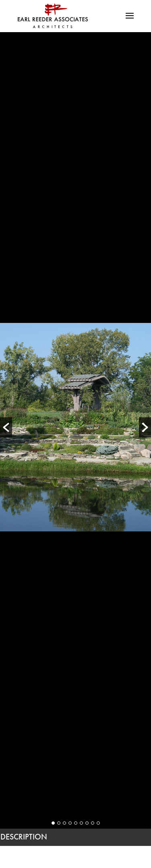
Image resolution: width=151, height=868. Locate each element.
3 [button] (64, 823)
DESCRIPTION (24, 837)
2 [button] (59, 823)
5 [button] (76, 823)
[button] (6, 427)
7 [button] (87, 823)
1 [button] (53, 823)
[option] (75, 427)
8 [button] (93, 823)
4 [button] (70, 823)
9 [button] (98, 823)
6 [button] (81, 823)
